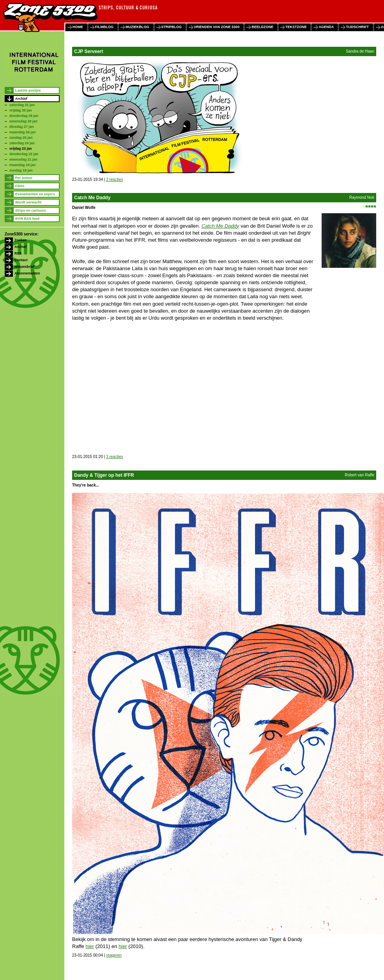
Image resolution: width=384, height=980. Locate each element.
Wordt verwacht (28, 202)
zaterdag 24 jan (22, 143)
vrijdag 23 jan (21, 149)
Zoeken (21, 240)
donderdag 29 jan (24, 116)
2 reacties (114, 180)
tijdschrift (357, 27)
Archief (21, 99)
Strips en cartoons (31, 211)
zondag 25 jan (21, 138)
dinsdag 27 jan (22, 127)
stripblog (172, 27)
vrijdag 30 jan (21, 110)
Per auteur (24, 178)
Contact (21, 260)
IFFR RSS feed (27, 219)
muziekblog (137, 27)
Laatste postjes (28, 90)
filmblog (104, 27)
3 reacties (114, 457)
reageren (114, 955)
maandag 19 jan (23, 165)
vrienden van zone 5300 (217, 27)
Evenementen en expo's (35, 194)
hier (90, 946)
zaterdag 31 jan (22, 105)
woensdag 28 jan (23, 121)
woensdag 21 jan (23, 159)
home (78, 27)
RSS (18, 253)
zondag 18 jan (21, 170)
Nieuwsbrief (24, 267)
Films (20, 186)
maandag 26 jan (23, 132)
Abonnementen (27, 273)
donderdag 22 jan (24, 154)
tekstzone (296, 27)
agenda (326, 27)
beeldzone (262, 27)
